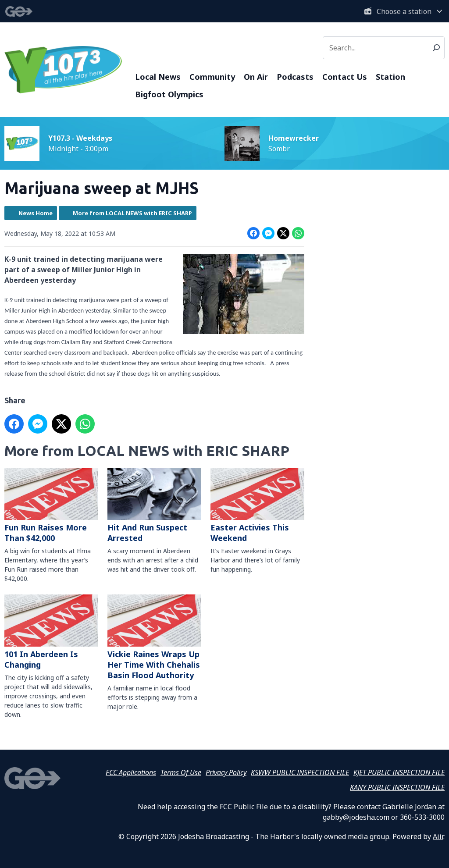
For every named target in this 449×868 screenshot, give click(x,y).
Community (212, 77)
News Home (36, 213)
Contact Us (345, 77)
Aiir (438, 836)
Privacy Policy (226, 772)
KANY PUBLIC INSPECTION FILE (397, 787)
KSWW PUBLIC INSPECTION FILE (300, 772)
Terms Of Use (181, 772)
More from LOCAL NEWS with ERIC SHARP (132, 213)
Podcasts (295, 77)
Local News (158, 77)
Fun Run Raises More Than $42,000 (51, 505)
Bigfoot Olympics (169, 94)
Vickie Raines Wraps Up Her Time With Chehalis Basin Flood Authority (154, 637)
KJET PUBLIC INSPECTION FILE (399, 772)
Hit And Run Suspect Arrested (154, 505)
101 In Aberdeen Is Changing (51, 632)
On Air (256, 77)
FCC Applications (131, 772)
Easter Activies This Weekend (257, 505)
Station (390, 77)
